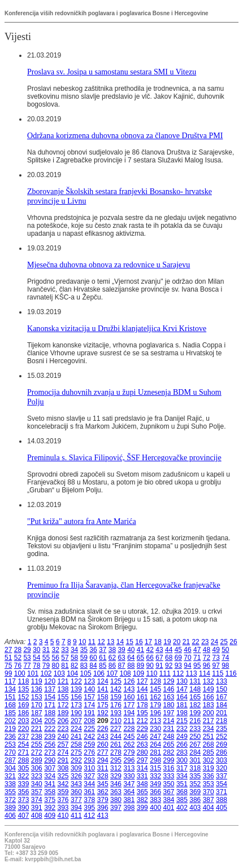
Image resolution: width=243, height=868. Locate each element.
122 (76, 681)
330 (129, 776)
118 (23, 681)
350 (169, 784)
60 (93, 658)
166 (209, 697)
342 (63, 784)
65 (140, 658)
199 (195, 713)
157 (89, 697)
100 (20, 673)
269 (222, 744)
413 (103, 816)
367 (169, 792)
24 (214, 642)
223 (63, 729)
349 (155, 784)
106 (99, 673)
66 (150, 658)
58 (74, 658)
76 (18, 666)
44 (169, 650)
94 (187, 666)
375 (50, 800)
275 (76, 752)
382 (142, 800)
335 (195, 776)
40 (131, 650)
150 (222, 689)
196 (155, 713)
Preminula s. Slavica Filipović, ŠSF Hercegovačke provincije (124, 457)
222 (50, 729)
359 (63, 792)
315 (155, 768)
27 (8, 650)
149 (209, 689)
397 (116, 808)
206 (63, 721)
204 (37, 721)
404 (209, 808)
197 (169, 713)
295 (116, 760)
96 (207, 666)
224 (76, 729)
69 (178, 658)
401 (169, 808)
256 (50, 744)
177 (129, 705)
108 (125, 673)
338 (10, 784)
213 (155, 721)
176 (116, 705)
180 (169, 705)
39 (121, 650)
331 (142, 776)
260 (103, 744)
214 (169, 721)
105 (86, 673)
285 (209, 752)
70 (187, 658)
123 (89, 681)
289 (37, 760)
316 (169, 768)
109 (138, 673)
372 (10, 800)
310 (89, 768)
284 (195, 752)
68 (169, 658)
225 (89, 729)
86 (112, 666)
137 (50, 689)
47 (197, 650)
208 (89, 721)
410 (63, 816)
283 (182, 752)
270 (10, 752)
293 (89, 760)
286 (222, 752)
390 (23, 808)
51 (8, 658)
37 (103, 650)
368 (182, 792)
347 (129, 784)
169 (23, 705)
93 (178, 666)
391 (37, 808)
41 (140, 650)
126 (129, 681)
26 (233, 642)
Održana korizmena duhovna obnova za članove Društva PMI (125, 135)
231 (169, 729)
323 (37, 776)
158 (103, 697)
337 (222, 776)
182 (195, 705)
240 (63, 737)
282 (169, 752)
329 (116, 776)
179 (155, 705)
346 (116, 784)
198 (182, 713)
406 (10, 816)
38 (112, 650)
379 (103, 800)
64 (131, 658)
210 (116, 721)
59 (84, 658)
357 (37, 792)
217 (209, 721)
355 (10, 792)
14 (120, 642)
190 (76, 713)
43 (159, 650)
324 (50, 776)
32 (56, 650)
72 (207, 658)
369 (195, 792)
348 (142, 784)
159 (116, 697)
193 (116, 713)
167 (222, 697)
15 (130, 642)
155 (63, 697)
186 (23, 713)
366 (155, 792)
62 (112, 658)
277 (103, 752)
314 (142, 768)
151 (10, 697)
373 (23, 800)
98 (225, 666)
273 (50, 752)
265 (169, 744)
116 (231, 673)
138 (63, 689)
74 (225, 658)
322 (23, 776)
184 (222, 705)
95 (197, 666)
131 (195, 681)
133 (222, 681)
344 (89, 784)
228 (129, 729)
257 (63, 744)
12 (101, 642)
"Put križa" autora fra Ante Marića (82, 521)
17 (148, 642)
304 (10, 768)
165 (195, 697)
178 (142, 705)
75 (8, 666)
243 (103, 737)
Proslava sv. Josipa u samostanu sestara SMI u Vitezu (112, 72)
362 (103, 792)
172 (63, 705)
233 (195, 729)
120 (50, 681)
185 (10, 713)
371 (222, 792)
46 (187, 650)
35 (84, 650)
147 (182, 689)
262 (129, 744)
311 (103, 768)
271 (23, 752)
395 (89, 808)
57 (65, 658)
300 (182, 760)
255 (37, 744)
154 (50, 697)
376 (63, 800)
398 (129, 808)
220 (23, 729)
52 (18, 658)
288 (23, 760)
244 (116, 737)
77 (27, 666)
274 (63, 752)
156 (76, 697)
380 (116, 800)
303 (222, 760)
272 (37, 752)
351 (182, 784)
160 (129, 697)
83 (84, 666)
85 (103, 666)
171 (50, 705)
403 (195, 808)
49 (216, 650)
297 (142, 760)
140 (89, 689)
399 (142, 808)
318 (195, 768)
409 (50, 816)
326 (76, 776)
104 (72, 673)
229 (142, 729)
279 (129, 752)
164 (182, 697)
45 (178, 650)
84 (93, 666)
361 (89, 792)
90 (150, 666)
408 (37, 816)
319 (209, 768)
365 (142, 792)
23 (205, 642)
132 (209, 681)
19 (167, 642)
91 (159, 666)
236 (10, 737)
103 (59, 673)
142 (116, 689)
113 (192, 673)
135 (23, 689)
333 (169, 776)
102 (46, 673)
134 (10, 689)
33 (65, 650)
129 (169, 681)
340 (37, 784)
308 (63, 768)
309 (76, 768)
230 (155, 729)
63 (121, 658)
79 (46, 666)
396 (103, 808)
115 (218, 673)
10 (82, 642)
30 (36, 650)
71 (197, 658)
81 (65, 666)
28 (18, 650)
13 (110, 642)
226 (103, 729)
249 (182, 737)
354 (222, 784)
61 (103, 658)
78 (36, 666)
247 (155, 737)
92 (169, 666)
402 (182, 808)
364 (129, 792)
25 (224, 642)
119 (37, 681)
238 (37, 737)
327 (89, 776)
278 (116, 752)
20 (177, 642)
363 (116, 792)
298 (155, 760)
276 (89, 752)
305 (23, 768)
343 (76, 784)
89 (140, 666)
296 (129, 760)
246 (142, 737)
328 (103, 776)
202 (10, 721)
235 (222, 729)
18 (158, 642)
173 (76, 705)
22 (195, 642)
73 (216, 658)
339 (23, 784)
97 (216, 666)
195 (142, 713)
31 (46, 650)
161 (142, 697)
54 (36, 658)
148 (195, 689)
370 (209, 792)
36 (93, 650)
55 (46, 658)
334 (182, 776)
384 (169, 800)
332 (155, 776)
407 (23, 816)
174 (89, 705)
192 (103, 713)
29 (27, 650)
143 (129, 689)
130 (182, 681)
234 (209, 729)
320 (222, 768)
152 (23, 697)
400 (155, 808)
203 (23, 721)
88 (131, 666)
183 (209, 705)
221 (37, 729)
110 (151, 673)
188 (50, 713)
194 (129, 713)
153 (37, 697)
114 (205, 673)
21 (186, 642)
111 (165, 673)
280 (142, 752)
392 (50, 808)
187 (37, 713)
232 (182, 729)
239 (50, 737)
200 (209, 713)
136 (37, 689)
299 (169, 760)
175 (103, 705)
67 (159, 658)
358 (50, 792)
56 (56, 658)
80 (56, 666)
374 (37, 800)
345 (103, 784)
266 (182, 744)
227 (116, 729)
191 (89, 713)
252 (222, 737)
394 (76, 808)
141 (103, 689)
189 (63, 713)
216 (195, 721)
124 (103, 681)
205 (50, 721)
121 (63, 681)
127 (142, 681)
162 (155, 697)
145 (155, 689)
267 (195, 744)
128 (155, 681)
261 (116, 744)
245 (129, 737)
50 (225, 650)
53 (27, 658)
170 (37, 705)
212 (142, 721)
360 (76, 792)
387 (209, 800)
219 (10, 729)
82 (74, 666)
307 (50, 768)
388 (222, 800)
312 (116, 768)
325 (63, 776)
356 (23, 792)
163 (169, 697)
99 (8, 673)
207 (76, 721)
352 (195, 784)
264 (155, 744)
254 (23, 744)
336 (209, 776)
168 (10, 705)
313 (129, 768)
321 (10, 776)
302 (209, 760)
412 (89, 816)
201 (222, 713)
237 (23, 737)
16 (139, 642)
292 (76, 760)
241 (76, 737)
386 (195, 800)
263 (142, 744)
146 (169, 689)
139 (76, 689)
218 (222, 721)
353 (209, 784)
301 (195, 760)
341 (50, 784)
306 (37, 768)
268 (209, 744)
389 (10, 808)
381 (129, 800)
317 (182, 768)
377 (76, 800)
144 (142, 689)
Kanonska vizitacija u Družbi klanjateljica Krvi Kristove (117, 328)
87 (121, 666)
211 (129, 721)
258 (76, 744)
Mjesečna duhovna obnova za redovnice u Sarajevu (109, 265)
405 (222, 808)
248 (169, 737)
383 (155, 800)
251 (209, 737)
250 (195, 737)
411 (76, 816)
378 (89, 800)
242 (89, 737)
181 (182, 705)
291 (63, 760)
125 (116, 681)
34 (74, 650)
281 (155, 752)
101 (33, 673)
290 (50, 760)
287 (10, 760)
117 (10, 681)
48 (207, 650)
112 (178, 673)
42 (150, 650)
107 (112, 673)
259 (89, 744)
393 (63, 808)
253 (10, 744)
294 (103, 760)
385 (182, 800)
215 (182, 721)
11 (92, 642)
